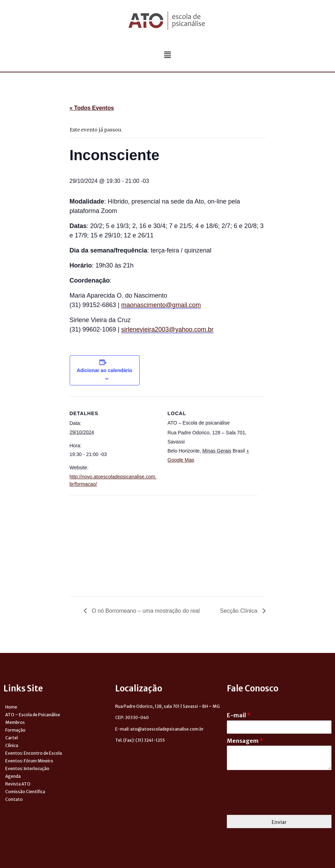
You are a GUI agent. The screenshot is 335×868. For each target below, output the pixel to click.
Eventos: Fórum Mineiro (29, 761)
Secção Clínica (239, 611)
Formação (15, 730)
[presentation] (280, 803)
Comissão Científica (25, 792)
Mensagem (245, 741)
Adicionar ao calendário (104, 370)
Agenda (13, 776)
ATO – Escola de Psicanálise (33, 715)
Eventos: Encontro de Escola (34, 753)
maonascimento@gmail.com (161, 305)
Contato (14, 799)
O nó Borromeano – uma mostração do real (145, 611)
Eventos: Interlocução (27, 769)
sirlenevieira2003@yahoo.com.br (167, 329)
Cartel (12, 738)
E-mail (239, 715)
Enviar (279, 822)
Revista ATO (18, 784)
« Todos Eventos (92, 108)
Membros (15, 722)
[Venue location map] (107, 543)
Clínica (12, 745)
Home (11, 707)
